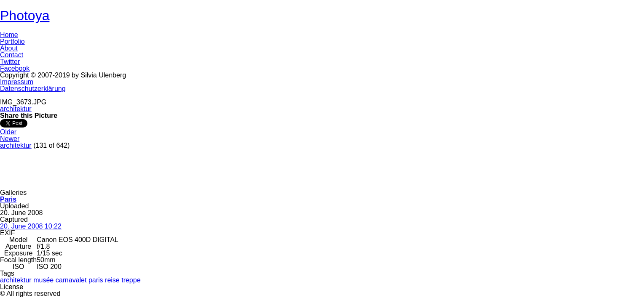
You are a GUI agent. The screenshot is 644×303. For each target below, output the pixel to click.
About (9, 48)
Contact (12, 55)
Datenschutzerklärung (33, 89)
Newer (10, 139)
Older (8, 132)
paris (96, 280)
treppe (131, 280)
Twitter (10, 62)
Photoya (25, 16)
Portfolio (12, 41)
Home (9, 35)
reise (112, 280)
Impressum (17, 82)
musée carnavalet (60, 280)
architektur (16, 109)
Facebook (15, 68)
